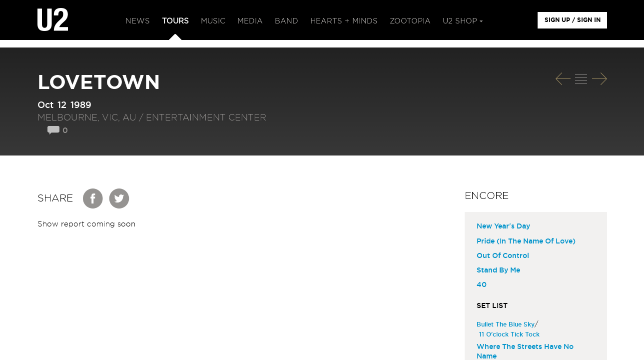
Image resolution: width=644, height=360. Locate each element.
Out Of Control (503, 256)
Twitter (119, 198)
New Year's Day (503, 226)
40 (482, 285)
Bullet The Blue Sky (507, 324)
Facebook (93, 198)
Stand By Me (498, 270)
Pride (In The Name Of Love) (526, 241)
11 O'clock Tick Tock (511, 334)
